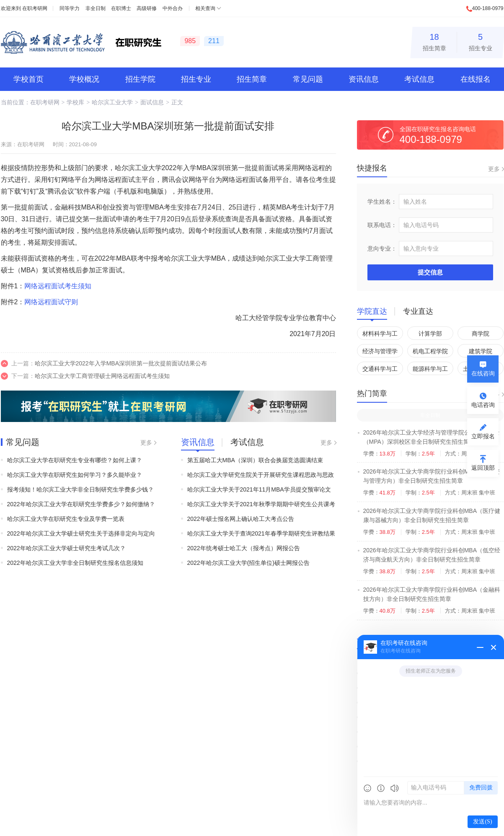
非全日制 (96, 8)
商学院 (481, 334)
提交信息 (430, 272)
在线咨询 (483, 373)
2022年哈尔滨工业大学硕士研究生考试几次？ (66, 548)
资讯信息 (364, 79)
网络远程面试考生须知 (58, 286)
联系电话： (382, 225)
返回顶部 (483, 468)
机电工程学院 (430, 351)
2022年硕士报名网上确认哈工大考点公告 (241, 519)
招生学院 (140, 79)
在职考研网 (35, 8)
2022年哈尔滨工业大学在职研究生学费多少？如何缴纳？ (81, 504)
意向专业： (382, 248)
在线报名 (476, 79)
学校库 (75, 102)
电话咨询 (483, 405)
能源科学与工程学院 (430, 370)
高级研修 (147, 8)
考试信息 (419, 79)
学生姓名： (382, 202)
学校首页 (28, 79)
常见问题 (308, 79)
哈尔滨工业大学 (112, 102)
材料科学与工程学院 (380, 335)
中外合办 (173, 8)
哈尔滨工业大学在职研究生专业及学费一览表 (66, 519)
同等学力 (70, 8)
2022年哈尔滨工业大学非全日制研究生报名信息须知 (75, 563)
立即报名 (483, 436)
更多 (146, 443)
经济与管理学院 (380, 353)
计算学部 (430, 334)
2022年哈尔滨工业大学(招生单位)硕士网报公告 (248, 563)
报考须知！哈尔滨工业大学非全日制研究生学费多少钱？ (80, 489)
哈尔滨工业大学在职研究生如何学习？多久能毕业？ (75, 475)
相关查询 (205, 8)
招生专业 (481, 41)
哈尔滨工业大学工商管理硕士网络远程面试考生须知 (102, 376)
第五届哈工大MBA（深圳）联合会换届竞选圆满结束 (255, 460)
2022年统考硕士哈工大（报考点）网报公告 (244, 548)
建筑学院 (481, 351)
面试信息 (152, 102)
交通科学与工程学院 (380, 370)
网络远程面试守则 (51, 302)
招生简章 (434, 41)
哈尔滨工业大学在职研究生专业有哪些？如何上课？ (75, 460)
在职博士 (121, 8)
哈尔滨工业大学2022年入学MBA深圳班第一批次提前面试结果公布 (121, 363)
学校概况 (84, 79)
